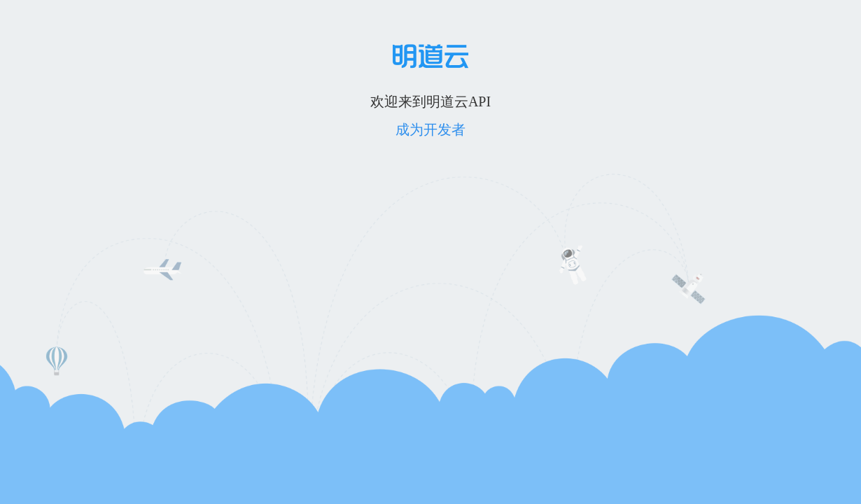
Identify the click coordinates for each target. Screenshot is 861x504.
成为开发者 (430, 129)
